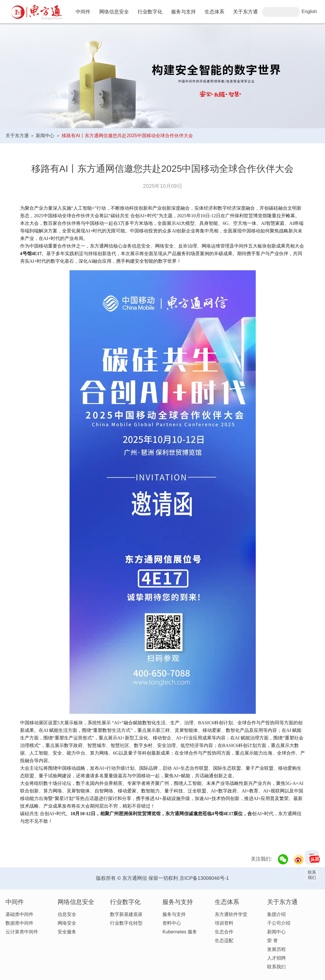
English (309, 12)
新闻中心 (45, 136)
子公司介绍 (279, 923)
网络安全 (67, 923)
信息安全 (67, 914)
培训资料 (224, 923)
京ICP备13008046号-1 (204, 878)
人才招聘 (276, 958)
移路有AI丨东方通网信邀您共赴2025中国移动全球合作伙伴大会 (127, 136)
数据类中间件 (19, 923)
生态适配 (224, 941)
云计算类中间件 (22, 932)
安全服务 (67, 932)
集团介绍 (276, 914)
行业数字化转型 (126, 923)
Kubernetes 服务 (180, 932)
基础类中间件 (19, 914)
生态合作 (224, 932)
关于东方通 (17, 136)
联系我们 (276, 967)
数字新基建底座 (126, 914)
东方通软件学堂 (231, 914)
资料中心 (172, 923)
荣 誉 (272, 941)
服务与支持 (174, 914)
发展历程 (276, 949)
